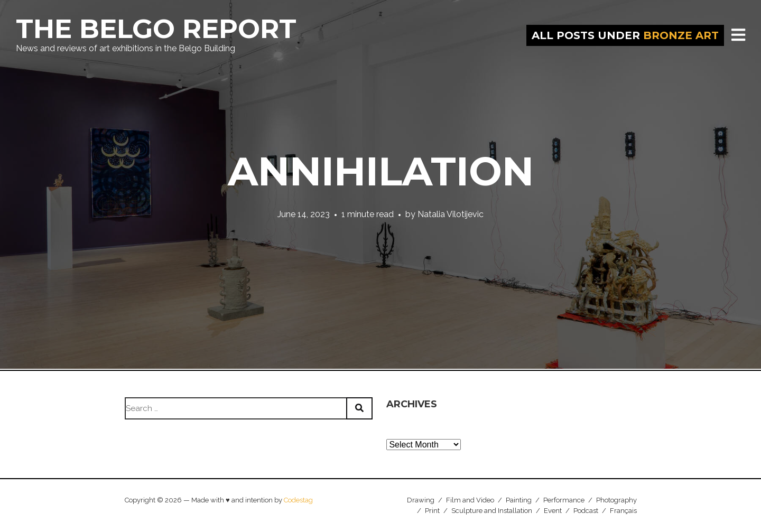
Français (623, 511)
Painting (519, 500)
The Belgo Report (156, 29)
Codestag (298, 500)
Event (553, 511)
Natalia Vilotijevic (451, 214)
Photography (616, 500)
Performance (564, 500)
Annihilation (381, 171)
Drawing (421, 500)
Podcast (586, 511)
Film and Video (470, 500)
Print (432, 511)
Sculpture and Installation (492, 511)
